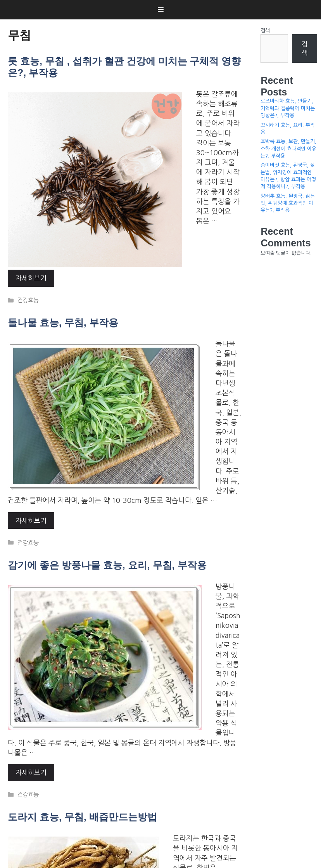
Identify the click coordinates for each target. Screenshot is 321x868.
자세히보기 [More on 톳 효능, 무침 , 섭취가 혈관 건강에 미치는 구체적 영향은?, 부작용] (31, 278)
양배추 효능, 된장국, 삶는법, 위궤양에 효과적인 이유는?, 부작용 (288, 203)
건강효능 (28, 300)
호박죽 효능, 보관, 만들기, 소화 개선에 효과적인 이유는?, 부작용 (288, 148)
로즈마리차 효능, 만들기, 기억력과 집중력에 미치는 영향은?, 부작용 (288, 108)
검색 (265, 30)
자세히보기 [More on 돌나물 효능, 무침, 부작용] (31, 521)
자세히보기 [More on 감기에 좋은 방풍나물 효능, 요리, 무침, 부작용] (31, 772)
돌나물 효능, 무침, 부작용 (63, 322)
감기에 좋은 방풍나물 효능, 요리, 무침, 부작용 (107, 565)
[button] (161, 10)
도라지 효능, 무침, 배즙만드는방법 (82, 817)
